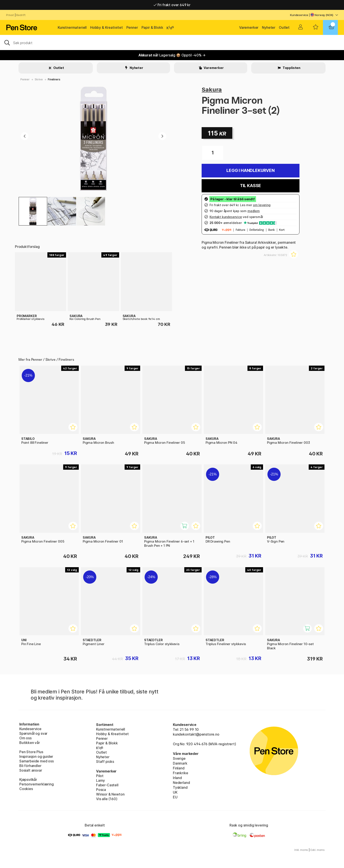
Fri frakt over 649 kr (172, 5)
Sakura (212, 89)
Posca (101, 790)
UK (175, 792)
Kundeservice (299, 15)
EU (175, 797)
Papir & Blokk (152, 27)
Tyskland (180, 787)
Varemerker (249, 27)
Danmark (180, 763)
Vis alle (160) (107, 799)
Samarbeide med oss (37, 761)
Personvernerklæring (37, 784)
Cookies (26, 789)
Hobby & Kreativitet (107, 27)
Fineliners (54, 79)
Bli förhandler (30, 766)
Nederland (181, 783)
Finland (179, 768)
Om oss (25, 738)
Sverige (179, 758)
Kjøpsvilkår (28, 780)
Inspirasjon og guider (36, 756)
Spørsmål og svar (33, 733)
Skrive (39, 79)
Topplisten (291, 68)
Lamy (100, 780)
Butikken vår (30, 743)
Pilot (100, 776)
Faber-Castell (107, 785)
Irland (177, 778)
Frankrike (180, 773)
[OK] (172, 42)
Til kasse (251, 186)
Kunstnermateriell (72, 27)
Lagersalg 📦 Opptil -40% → (172, 55)
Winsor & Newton (110, 794)
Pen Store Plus (31, 752)
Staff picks (105, 762)
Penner (132, 27)
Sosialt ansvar (31, 770)
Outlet (284, 27)
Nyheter (269, 27)
